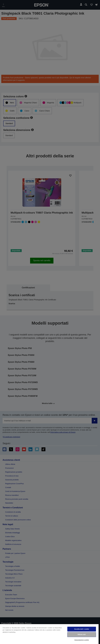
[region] (49, 634)
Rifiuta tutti (82, 634)
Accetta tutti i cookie (82, 629)
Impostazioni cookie (82, 640)
